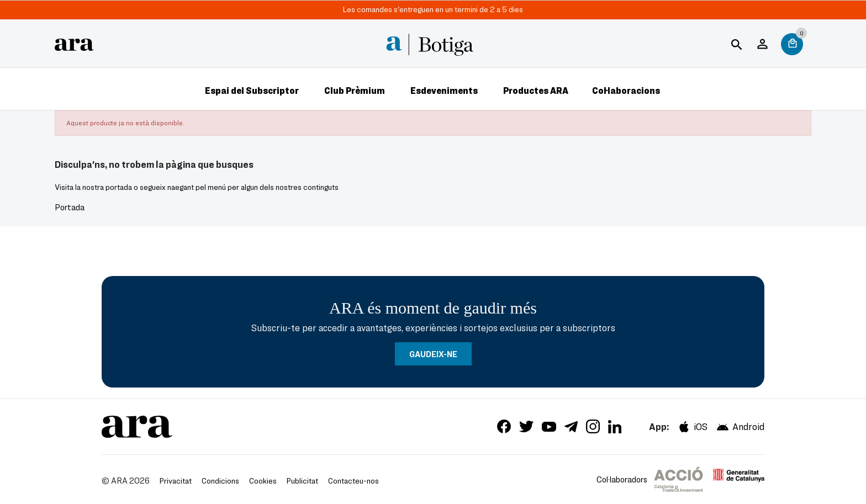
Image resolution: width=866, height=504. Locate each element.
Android (740, 427)
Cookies (263, 481)
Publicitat (302, 481)
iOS (692, 427)
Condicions (220, 481)
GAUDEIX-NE (433, 354)
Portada (70, 207)
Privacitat (176, 481)
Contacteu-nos (353, 481)
